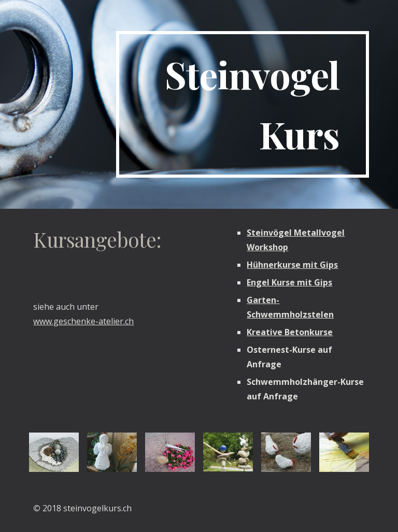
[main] (242, 104)
